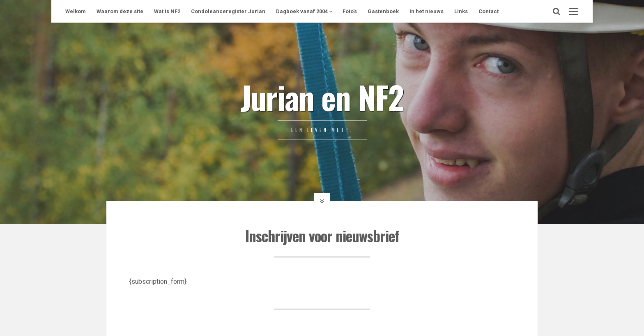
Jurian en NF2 (322, 97)
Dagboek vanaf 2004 (302, 11)
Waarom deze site (120, 11)
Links (461, 11)
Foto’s (350, 11)
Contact (489, 11)
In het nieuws (427, 11)
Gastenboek (383, 11)
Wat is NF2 (167, 11)
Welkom (76, 11)
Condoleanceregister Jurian (228, 11)
